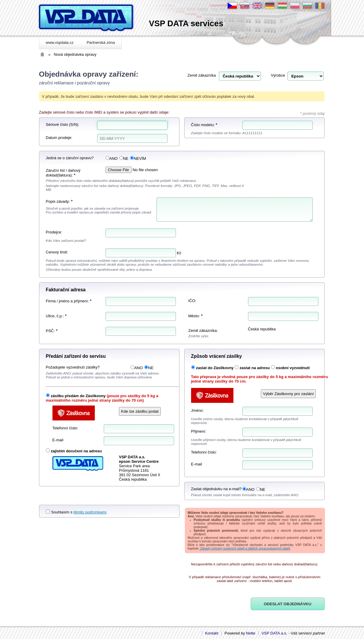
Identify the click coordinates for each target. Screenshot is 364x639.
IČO (192, 301)
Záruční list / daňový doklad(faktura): (63, 173)
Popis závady (57, 201)
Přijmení (198, 431)
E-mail (58, 440)
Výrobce (278, 75)
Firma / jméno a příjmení (67, 301)
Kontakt (212, 633)
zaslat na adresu (255, 368)
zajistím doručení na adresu (76, 451)
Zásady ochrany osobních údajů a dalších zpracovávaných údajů (245, 548)
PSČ (50, 331)
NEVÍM (138, 158)
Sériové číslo (57, 124)
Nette (251, 633)
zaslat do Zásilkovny (215, 368)
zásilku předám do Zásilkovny (78, 396)
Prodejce (54, 232)
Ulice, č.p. (54, 316)
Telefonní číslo (65, 428)
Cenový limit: (57, 252)
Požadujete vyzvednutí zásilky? (73, 367)
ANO (112, 158)
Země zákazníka (202, 75)
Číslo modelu (202, 125)
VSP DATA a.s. (274, 633)
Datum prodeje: (59, 138)
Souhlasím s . (77, 512)
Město (194, 316)
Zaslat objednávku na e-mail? (216, 489)
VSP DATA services (186, 23)
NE (124, 158)
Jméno (197, 410)
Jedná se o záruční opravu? (70, 158)
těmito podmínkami (90, 512)
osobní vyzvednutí (293, 368)
